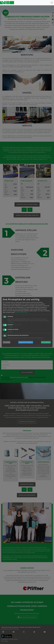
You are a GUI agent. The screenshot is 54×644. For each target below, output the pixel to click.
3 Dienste (11, 322)
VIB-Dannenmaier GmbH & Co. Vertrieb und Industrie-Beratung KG (36, 345)
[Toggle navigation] (52, 3)
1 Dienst (10, 327)
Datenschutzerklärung (21, 313)
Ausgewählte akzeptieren (26, 342)
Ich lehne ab (7, 342)
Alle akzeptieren (46, 342)
